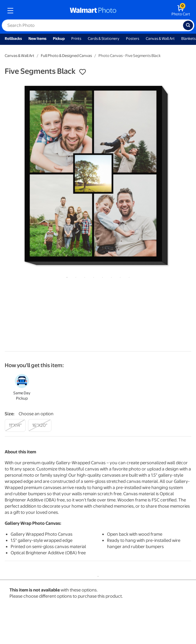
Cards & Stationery (104, 39)
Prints (76, 39)
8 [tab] (128, 276)
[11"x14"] (15, 425)
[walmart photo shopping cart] (181, 11)
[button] (82, 72)
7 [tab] (119, 276)
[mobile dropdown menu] (10, 11)
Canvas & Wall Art (160, 39)
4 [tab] (93, 276)
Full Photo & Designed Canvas (66, 56)
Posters (133, 39)
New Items (37, 39)
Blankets (188, 39)
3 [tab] (84, 276)
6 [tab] (110, 276)
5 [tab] (101, 276)
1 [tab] (66, 276)
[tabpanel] (98, 175)
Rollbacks (13, 39)
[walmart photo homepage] (93, 11)
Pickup (59, 39)
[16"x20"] (40, 425)
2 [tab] (75, 276)
